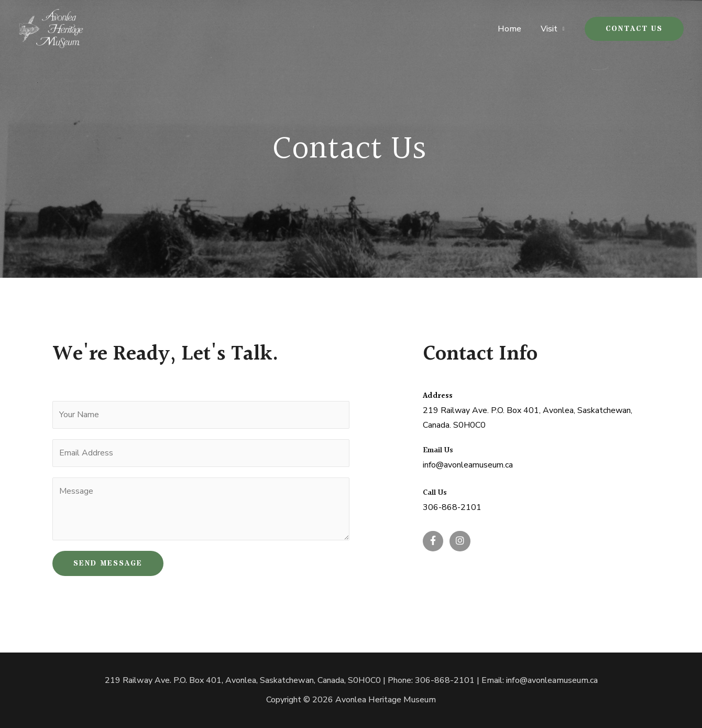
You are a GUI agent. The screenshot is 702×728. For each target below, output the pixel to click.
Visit (550, 29)
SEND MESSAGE (108, 563)
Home (513, 29)
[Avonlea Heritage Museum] (51, 28)
